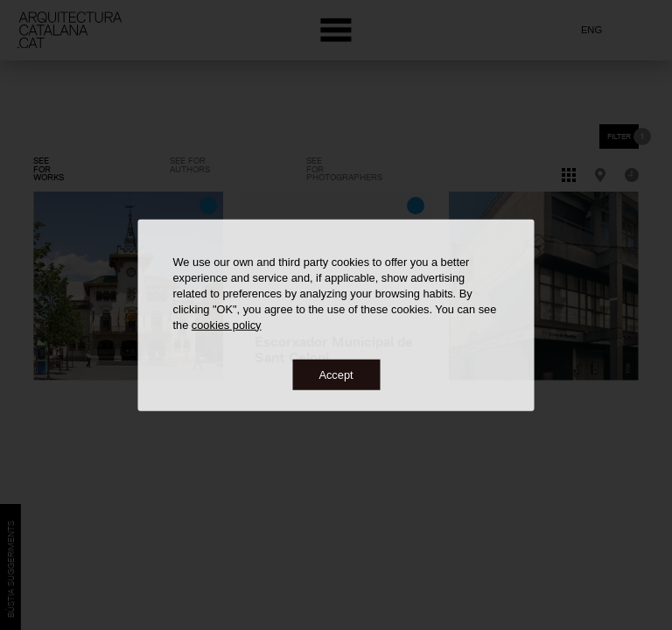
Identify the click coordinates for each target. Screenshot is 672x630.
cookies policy (227, 324)
